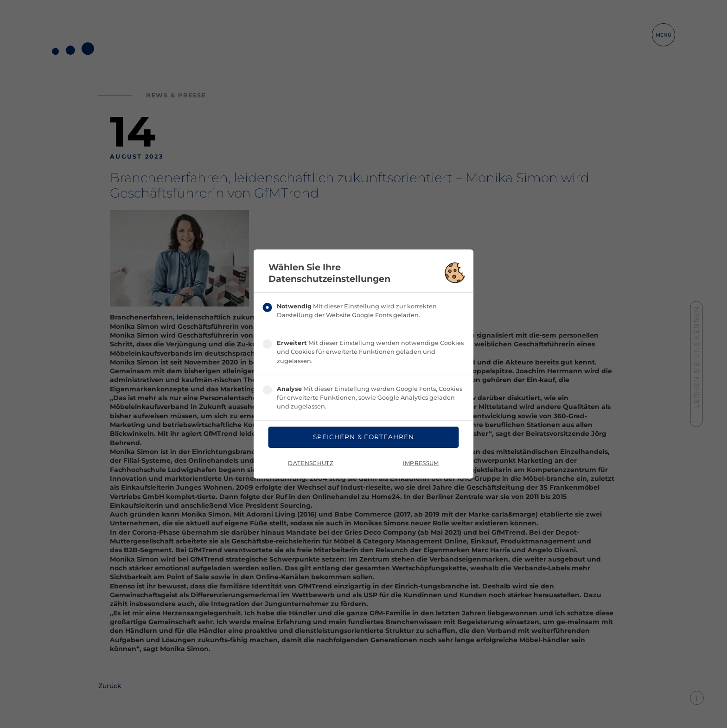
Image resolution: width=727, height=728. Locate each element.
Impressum (421, 464)
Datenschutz (311, 464)
